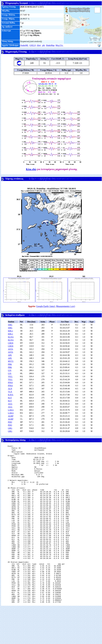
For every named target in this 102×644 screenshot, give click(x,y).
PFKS (10, 383)
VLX (10, 392)
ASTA (11, 349)
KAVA (11, 395)
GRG (10, 428)
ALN (10, 389)
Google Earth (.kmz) (46, 306)
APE (10, 355)
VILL (10, 376)
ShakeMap (50, 45)
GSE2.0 (33, 45)
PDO (10, 422)
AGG (10, 404)
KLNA (11, 337)
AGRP (11, 416)
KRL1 (10, 331)
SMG (10, 325)
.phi (43, 45)
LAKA (11, 410)
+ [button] (67, 16)
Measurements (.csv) (66, 306)
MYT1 (11, 361)
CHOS (11, 343)
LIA (10, 370)
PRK (10, 364)
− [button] (67, 20)
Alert (39, 45)
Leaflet (91, 43)
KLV (10, 398)
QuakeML (24, 45)
